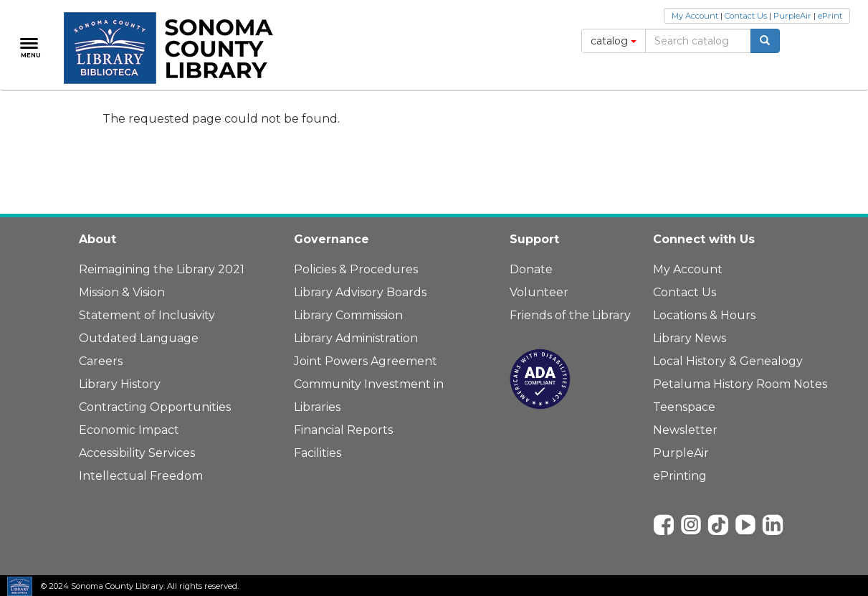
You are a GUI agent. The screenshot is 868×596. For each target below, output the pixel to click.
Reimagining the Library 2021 (162, 269)
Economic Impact (129, 430)
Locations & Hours (704, 315)
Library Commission (348, 315)
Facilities (318, 453)
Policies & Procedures (356, 269)
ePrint (830, 16)
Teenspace (684, 407)
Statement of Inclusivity (147, 315)
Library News (690, 338)
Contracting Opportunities (155, 407)
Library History (120, 384)
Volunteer (539, 292)
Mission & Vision (122, 292)
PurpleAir (792, 16)
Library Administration (356, 338)
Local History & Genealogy (728, 361)
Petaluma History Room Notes (740, 384)
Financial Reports (343, 430)
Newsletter (685, 430)
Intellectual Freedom (141, 476)
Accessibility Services (137, 453)
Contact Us (746, 16)
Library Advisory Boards (360, 292)
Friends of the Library (570, 315)
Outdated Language (139, 338)
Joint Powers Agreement (366, 361)
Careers (101, 361)
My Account (695, 16)
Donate (531, 269)
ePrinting (680, 476)
